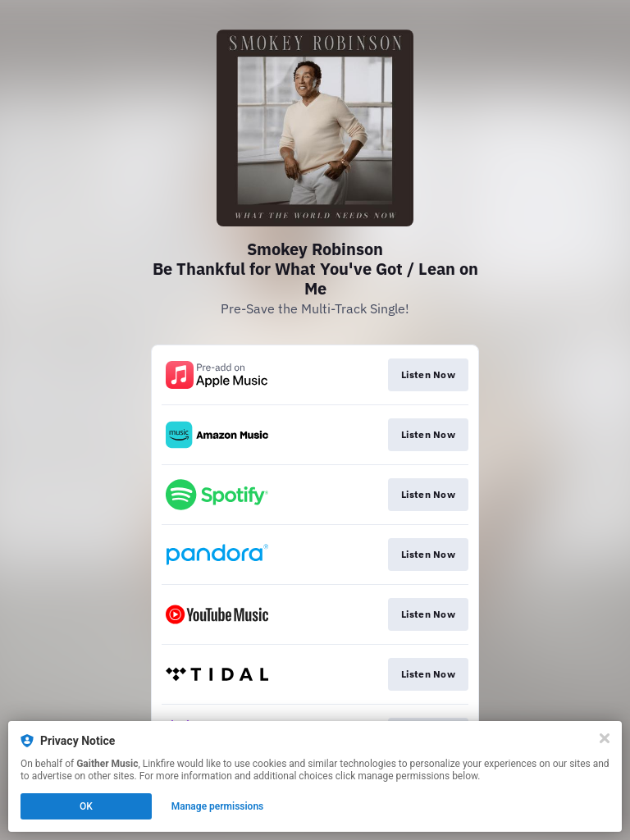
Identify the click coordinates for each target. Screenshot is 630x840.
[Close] (605, 738)
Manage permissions (218, 806)
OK (86, 806)
